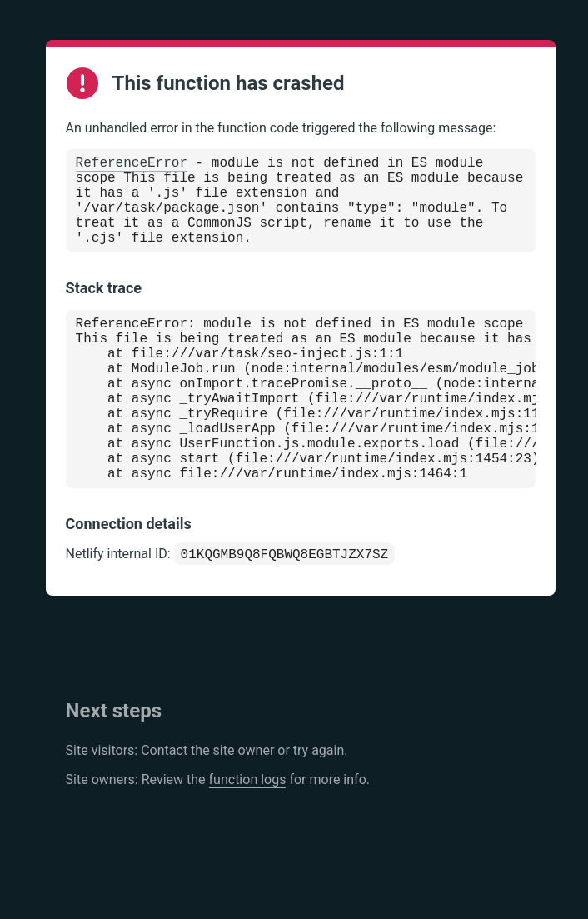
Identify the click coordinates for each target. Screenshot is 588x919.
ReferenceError (132, 165)
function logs (248, 838)
